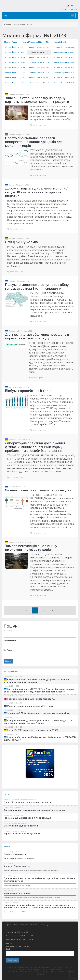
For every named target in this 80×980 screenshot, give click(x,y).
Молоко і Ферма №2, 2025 (64, 73)
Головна (8, 24)
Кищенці (28, 912)
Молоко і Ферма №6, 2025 (15, 83)
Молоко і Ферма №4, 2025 (39, 78)
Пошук (8, 661)
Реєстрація (73, 9)
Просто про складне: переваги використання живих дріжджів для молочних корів (34, 142)
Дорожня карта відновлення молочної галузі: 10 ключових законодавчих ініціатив (37, 192)
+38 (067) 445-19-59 (26, 939)
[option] (40, 763)
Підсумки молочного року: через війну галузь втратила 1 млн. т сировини (37, 286)
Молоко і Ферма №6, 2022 (15, 52)
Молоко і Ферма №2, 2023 (64, 52)
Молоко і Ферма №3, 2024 (15, 67)
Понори (27, 885)
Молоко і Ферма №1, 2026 (39, 83)
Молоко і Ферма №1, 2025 (39, 73)
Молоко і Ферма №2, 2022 (56, 42)
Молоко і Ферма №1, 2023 (39, 52)
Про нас (9, 943)
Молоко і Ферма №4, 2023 (39, 57)
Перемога (30, 859)
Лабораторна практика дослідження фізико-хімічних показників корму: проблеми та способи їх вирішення (35, 447)
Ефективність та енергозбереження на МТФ (24, 800)
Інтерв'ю (15, 852)
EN (72, 6)
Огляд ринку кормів (21, 242)
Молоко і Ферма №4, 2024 (39, 67)
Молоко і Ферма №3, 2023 (15, 57)
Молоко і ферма (39, 125)
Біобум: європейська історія (28, 391)
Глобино (57, 897)
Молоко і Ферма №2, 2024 (64, 62)
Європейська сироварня (50, 871)
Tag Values (8, 650)
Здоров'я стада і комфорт (19, 831)
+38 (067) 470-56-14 (25, 936)
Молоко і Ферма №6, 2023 (15, 62)
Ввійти (64, 9)
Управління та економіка (20, 823)
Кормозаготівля (18, 815)
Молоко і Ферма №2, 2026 (64, 83)
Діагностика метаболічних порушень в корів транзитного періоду (37, 336)
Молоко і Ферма (11, 42)
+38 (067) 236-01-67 (21, 932)
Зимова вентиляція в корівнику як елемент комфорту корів (31, 547)
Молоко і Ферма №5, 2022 (64, 47)
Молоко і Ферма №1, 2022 (32, 42)
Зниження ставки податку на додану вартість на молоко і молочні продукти (37, 100)
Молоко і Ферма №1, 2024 (39, 62)
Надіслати (12, 960)
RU (76, 6)
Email (8, 949)
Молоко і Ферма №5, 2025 (64, 78)
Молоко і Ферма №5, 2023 (64, 57)
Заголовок (8, 631)
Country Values (10, 640)
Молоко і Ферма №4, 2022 (39, 47)
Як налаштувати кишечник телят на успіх (39, 490)
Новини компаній (18, 807)
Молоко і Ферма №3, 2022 (15, 47)
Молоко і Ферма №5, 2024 (64, 67)
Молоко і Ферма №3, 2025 (15, 78)
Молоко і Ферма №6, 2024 (15, 73)
